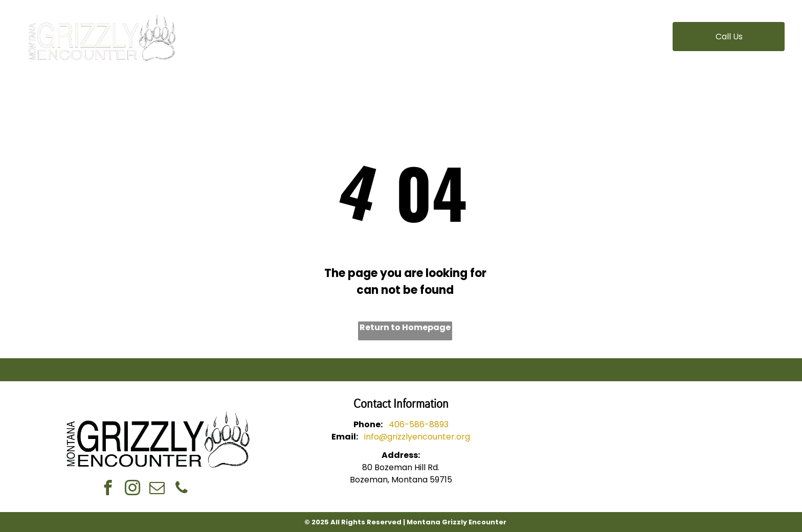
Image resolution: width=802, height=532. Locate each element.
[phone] (181, 489)
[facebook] (108, 489)
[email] (157, 489)
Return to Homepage (405, 327)
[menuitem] (283, 31)
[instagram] (132, 489)
